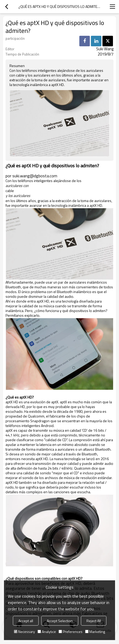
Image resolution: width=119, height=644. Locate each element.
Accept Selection (60, 621)
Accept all (26, 621)
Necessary (24, 632)
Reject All (94, 621)
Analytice (47, 632)
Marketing (95, 632)
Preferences (71, 632)
